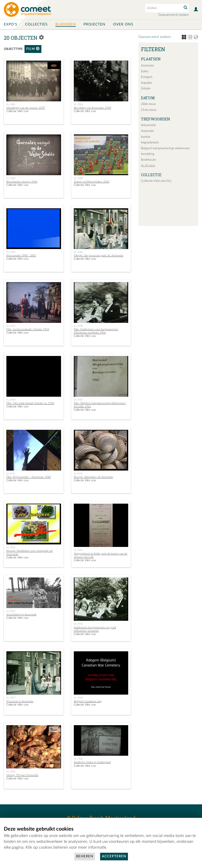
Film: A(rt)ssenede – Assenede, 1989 (29, 477)
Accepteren (114, 856)
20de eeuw (148, 104)
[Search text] (163, 8)
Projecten (94, 24)
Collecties (36, 24)
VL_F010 (78, 400)
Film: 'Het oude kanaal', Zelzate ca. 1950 (30, 403)
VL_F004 (78, 178)
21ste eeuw (149, 110)
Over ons (123, 24)
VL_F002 (78, 104)
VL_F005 (11, 252)
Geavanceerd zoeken (174, 15)
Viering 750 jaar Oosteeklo (22, 775)
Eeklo (145, 71)
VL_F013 (11, 547)
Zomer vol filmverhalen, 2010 (92, 182)
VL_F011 (11, 474)
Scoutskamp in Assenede (21, 615)
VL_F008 (78, 326)
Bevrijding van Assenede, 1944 (92, 108)
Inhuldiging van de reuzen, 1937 (26, 108)
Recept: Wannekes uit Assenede (93, 477)
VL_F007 (11, 326)
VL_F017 (11, 698)
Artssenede (148, 125)
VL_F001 (11, 104)
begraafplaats (150, 142)
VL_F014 (78, 550)
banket (146, 137)
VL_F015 (11, 611)
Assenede (147, 65)
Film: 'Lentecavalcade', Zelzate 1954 (28, 329)
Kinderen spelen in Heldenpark (92, 762)
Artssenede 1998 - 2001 (21, 256)
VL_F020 (78, 759)
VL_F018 (78, 698)
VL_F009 (11, 400)
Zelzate (146, 88)
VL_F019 (11, 771)
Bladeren (66, 24)
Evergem (147, 77)
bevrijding (148, 154)
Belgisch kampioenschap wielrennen (165, 148)
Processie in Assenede (20, 701)
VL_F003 (11, 178)
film (33, 49)
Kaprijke (146, 83)
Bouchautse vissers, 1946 (22, 182)
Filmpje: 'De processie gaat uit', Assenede (99, 256)
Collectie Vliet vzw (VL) (156, 181)
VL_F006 (78, 252)
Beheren (85, 856)
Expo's (11, 24)
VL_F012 (78, 474)
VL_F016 (78, 624)
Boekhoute (148, 160)
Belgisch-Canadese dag (88, 701)
